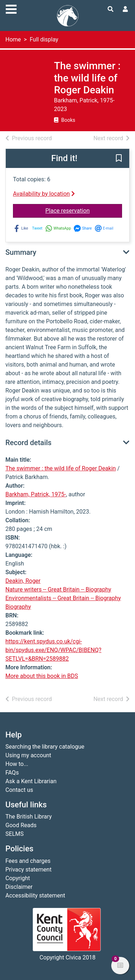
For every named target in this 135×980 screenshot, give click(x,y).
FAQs (12, 773)
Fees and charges (28, 861)
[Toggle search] (111, 9)
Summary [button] (21, 252)
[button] (119, 159)
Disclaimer (19, 887)
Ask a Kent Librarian (31, 781)
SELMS (15, 834)
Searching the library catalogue (45, 747)
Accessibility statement (35, 895)
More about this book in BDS (42, 676)
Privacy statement (28, 870)
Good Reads (21, 825)
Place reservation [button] (84, 210)
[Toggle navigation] (11, 8)
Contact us (19, 790)
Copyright (18, 878)
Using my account (28, 755)
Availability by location (44, 194)
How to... (17, 764)
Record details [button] (28, 443)
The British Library (29, 817)
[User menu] (125, 9)
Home (13, 39)
